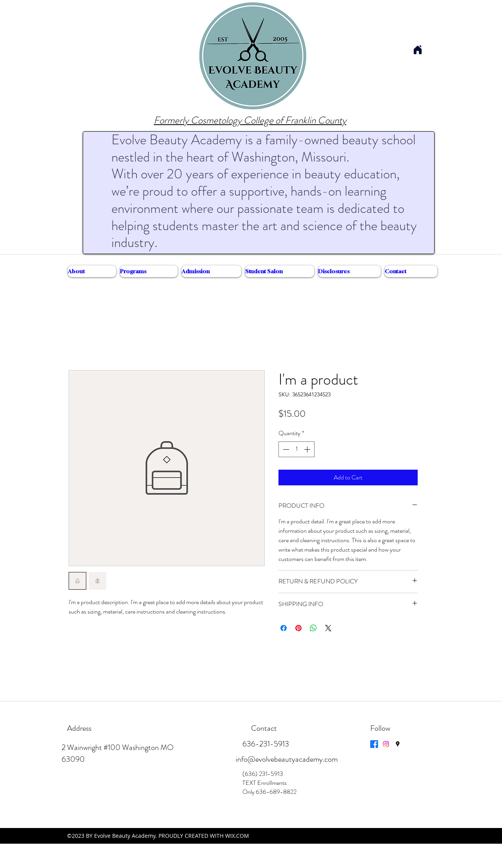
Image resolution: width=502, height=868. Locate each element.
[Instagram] (386, 744)
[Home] (417, 50)
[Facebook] (374, 744)
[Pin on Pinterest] (298, 628)
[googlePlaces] (398, 744)
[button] (92, 271)
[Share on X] (328, 628)
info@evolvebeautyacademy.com (287, 759)
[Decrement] (285, 449)
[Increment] (308, 449)
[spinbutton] (296, 449)
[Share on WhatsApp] (313, 628)
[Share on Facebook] (284, 628)
